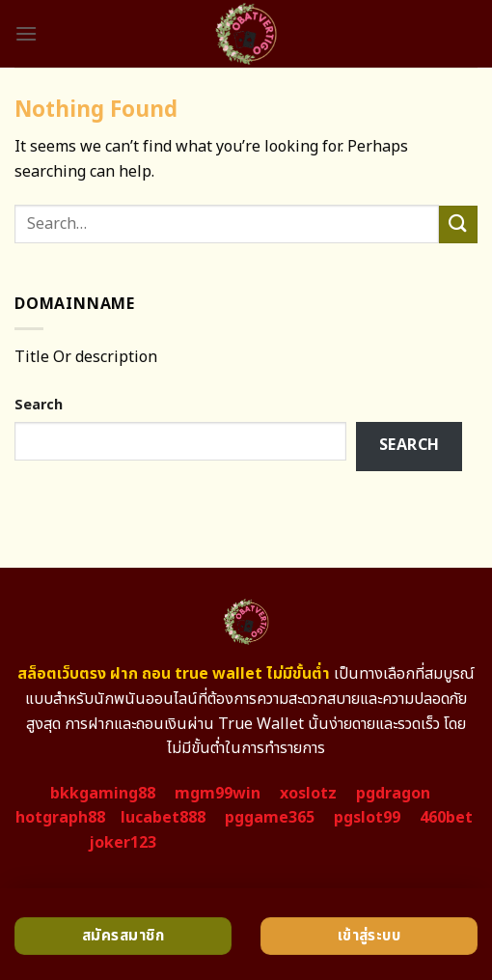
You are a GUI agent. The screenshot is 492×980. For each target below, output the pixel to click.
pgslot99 (367, 818)
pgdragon (393, 794)
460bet (446, 818)
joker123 (123, 843)
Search (39, 405)
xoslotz (308, 794)
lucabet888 (163, 818)
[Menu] (26, 33)
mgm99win (218, 794)
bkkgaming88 (103, 794)
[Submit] (458, 224)
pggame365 (270, 818)
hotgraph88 (60, 818)
